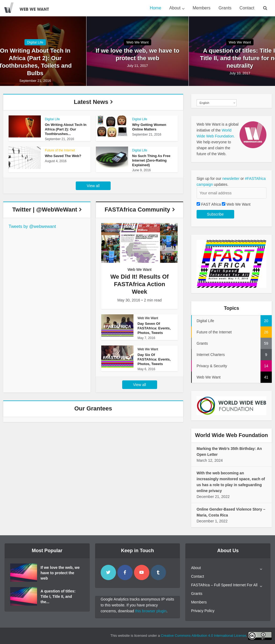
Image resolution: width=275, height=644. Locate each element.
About (175, 8)
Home (156, 8)
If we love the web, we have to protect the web (137, 54)
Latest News (91, 102)
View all (93, 186)
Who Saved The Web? (63, 156)
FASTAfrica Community (137, 210)
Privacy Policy (203, 611)
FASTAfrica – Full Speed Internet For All (224, 585)
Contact (247, 8)
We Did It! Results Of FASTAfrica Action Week (140, 284)
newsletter (231, 179)
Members (202, 8)
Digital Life (35, 42)
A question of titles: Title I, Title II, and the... (58, 596)
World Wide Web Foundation (231, 435)
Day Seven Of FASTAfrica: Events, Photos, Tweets (154, 328)
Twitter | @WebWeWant (45, 210)
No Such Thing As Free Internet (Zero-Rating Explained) (151, 160)
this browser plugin (151, 611)
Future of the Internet (60, 150)
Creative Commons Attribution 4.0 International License (204, 636)
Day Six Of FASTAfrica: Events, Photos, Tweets (154, 359)
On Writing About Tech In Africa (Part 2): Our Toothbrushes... (66, 129)
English (204, 103)
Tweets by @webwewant (32, 226)
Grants (225, 8)
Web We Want (138, 42)
